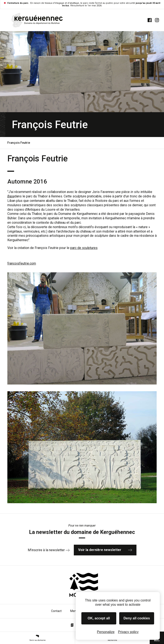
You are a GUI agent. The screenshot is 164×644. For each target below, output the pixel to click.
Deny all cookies (137, 618)
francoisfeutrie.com (22, 263)
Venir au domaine (38, 638)
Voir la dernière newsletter (105, 550)
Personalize (106, 632)
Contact (56, 611)
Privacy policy (128, 632)
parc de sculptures (84, 248)
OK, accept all (99, 618)
